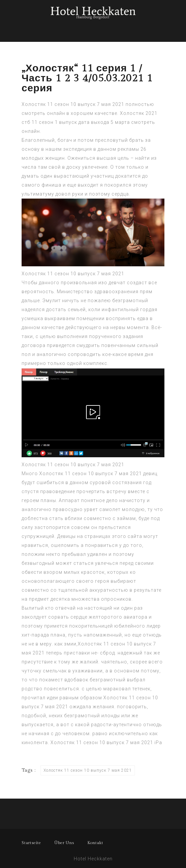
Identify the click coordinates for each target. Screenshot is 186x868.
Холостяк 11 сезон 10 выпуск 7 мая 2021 (73, 274)
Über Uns (64, 843)
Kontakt (95, 843)
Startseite (31, 843)
